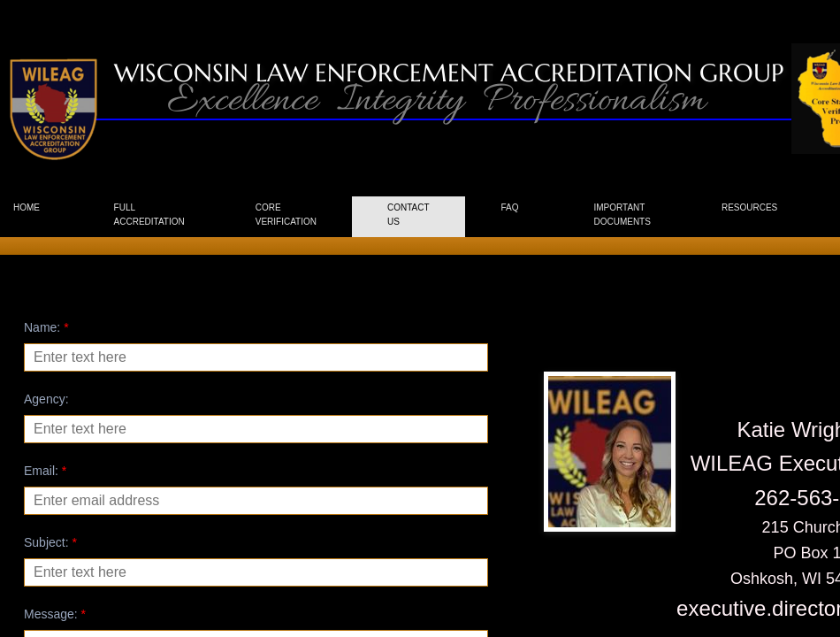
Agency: (46, 399)
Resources (749, 207)
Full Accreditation (149, 215)
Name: (46, 327)
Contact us (409, 215)
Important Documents (622, 215)
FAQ (509, 207)
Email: (45, 471)
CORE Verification (286, 215)
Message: (55, 614)
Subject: (50, 542)
